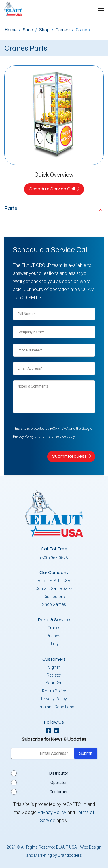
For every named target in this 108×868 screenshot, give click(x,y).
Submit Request (69, 456)
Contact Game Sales (54, 588)
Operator (59, 783)
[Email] (54, 368)
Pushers (54, 636)
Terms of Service (53, 437)
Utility (54, 644)
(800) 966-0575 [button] (54, 558)
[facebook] (50, 731)
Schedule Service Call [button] (52, 189)
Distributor (59, 773)
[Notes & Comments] (54, 397)
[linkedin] (58, 731)
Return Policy (54, 691)
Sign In (54, 667)
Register (54, 675)
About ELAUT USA (54, 581)
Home (11, 30)
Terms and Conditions (54, 707)
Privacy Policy (23, 437)
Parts (11, 208)
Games (63, 30)
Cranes (54, 628)
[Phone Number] (54, 350)
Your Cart (54, 683)
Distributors (54, 597)
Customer (59, 792)
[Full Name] (54, 313)
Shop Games (54, 604)
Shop (28, 30)
